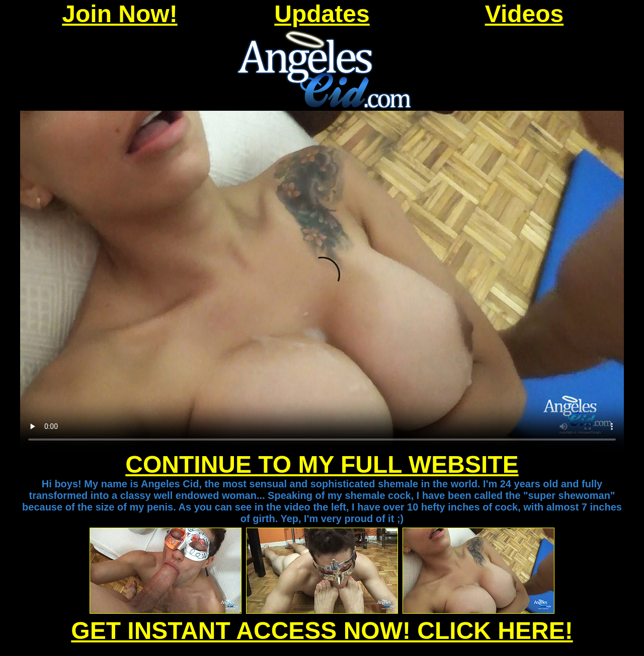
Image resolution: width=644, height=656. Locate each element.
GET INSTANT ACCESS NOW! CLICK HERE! (322, 631)
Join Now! (119, 14)
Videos (525, 14)
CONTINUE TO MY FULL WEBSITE (322, 464)
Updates (322, 14)
